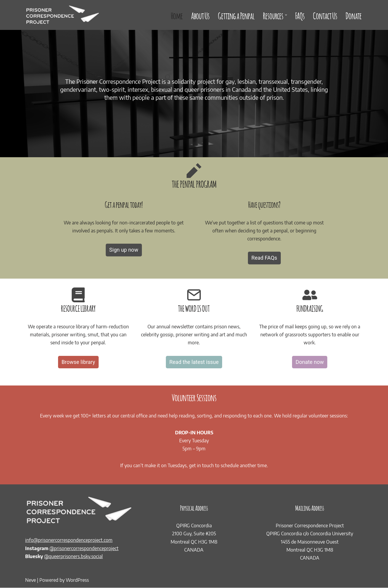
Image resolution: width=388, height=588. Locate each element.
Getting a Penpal (236, 15)
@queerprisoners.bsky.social (73, 557)
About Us (200, 15)
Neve (31, 580)
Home (177, 15)
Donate (354, 15)
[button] (286, 15)
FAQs (300, 15)
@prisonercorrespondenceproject (84, 549)
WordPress (77, 580)
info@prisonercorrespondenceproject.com (69, 540)
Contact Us (325, 15)
